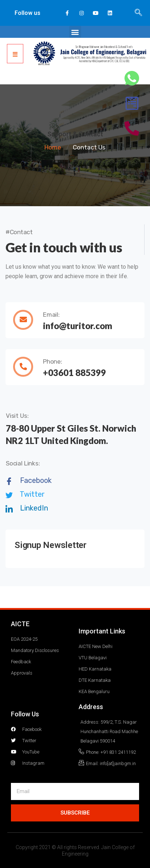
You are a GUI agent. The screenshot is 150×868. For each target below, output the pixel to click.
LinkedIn (27, 508)
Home (53, 147)
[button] (75, 32)
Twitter (25, 494)
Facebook (29, 480)
